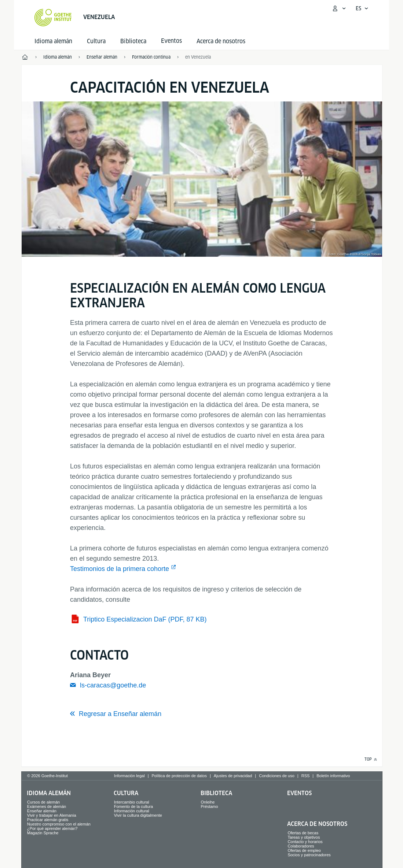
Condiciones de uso (277, 776)
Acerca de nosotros (221, 41)
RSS (306, 776)
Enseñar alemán (42, 811)
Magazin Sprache (43, 833)
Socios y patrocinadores (309, 855)
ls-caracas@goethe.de (113, 685)
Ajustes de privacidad (233, 776)
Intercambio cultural (132, 802)
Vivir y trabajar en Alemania (52, 815)
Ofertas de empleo (304, 850)
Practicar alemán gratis (48, 820)
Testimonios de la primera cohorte (120, 569)
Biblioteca (133, 41)
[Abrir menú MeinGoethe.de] (339, 8)
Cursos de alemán (43, 802)
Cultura (96, 41)
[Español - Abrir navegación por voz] (362, 8)
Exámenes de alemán (47, 806)
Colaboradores (301, 846)
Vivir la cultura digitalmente (138, 815)
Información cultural (132, 811)
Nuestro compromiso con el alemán (59, 824)
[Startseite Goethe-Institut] (53, 18)
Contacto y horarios (305, 842)
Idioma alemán (53, 41)
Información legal (129, 776)
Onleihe (208, 802)
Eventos (299, 793)
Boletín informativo (333, 776)
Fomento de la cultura (133, 806)
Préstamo (210, 806)
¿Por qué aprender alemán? (52, 828)
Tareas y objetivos (304, 837)
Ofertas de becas (303, 833)
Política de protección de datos (179, 776)
